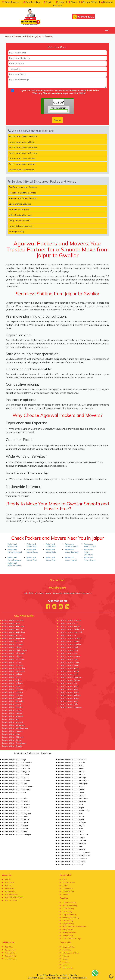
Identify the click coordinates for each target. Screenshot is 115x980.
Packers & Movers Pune (69, 683)
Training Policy (11, 959)
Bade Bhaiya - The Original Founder (37, 593)
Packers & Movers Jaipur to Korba (15, 798)
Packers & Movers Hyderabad (13, 620)
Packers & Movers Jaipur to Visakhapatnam (75, 855)
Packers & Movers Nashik (69, 671)
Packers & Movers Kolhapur (13, 683)
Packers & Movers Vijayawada (14, 725)
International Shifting (71, 918)
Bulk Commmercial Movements (75, 927)
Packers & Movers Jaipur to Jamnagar (72, 778)
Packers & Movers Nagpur (69, 668)
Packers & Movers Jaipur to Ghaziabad (17, 790)
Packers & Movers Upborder (12, 713)
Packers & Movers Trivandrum (71, 707)
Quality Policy (10, 953)
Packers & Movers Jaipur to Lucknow (16, 804)
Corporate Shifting (70, 915)
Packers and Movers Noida (22, 159)
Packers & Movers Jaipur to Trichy (71, 831)
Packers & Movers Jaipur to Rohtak (71, 819)
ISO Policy (9, 947)
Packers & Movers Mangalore (13, 701)
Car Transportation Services (23, 187)
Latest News (10, 891)
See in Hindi (58, 580)
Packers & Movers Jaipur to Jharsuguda (73, 784)
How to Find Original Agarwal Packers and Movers (72, 593)
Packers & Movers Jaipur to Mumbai (16, 819)
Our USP (9, 885)
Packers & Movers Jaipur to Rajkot (71, 813)
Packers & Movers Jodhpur (12, 674)
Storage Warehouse (19, 209)
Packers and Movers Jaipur (22, 164)
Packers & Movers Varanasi (13, 722)
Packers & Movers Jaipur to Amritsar (16, 766)
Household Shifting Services (23, 193)
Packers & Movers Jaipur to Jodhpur (71, 787)
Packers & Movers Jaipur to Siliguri (71, 825)
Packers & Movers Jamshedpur (14, 668)
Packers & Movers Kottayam (13, 689)
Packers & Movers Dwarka (12, 746)
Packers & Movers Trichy (69, 704)
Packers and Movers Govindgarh (89, 552)
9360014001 (83, 17)
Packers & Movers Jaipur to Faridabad (72, 861)
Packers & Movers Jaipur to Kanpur (71, 790)
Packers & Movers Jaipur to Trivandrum (73, 834)
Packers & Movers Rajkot (69, 689)
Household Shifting (70, 906)
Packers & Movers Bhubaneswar (15, 650)
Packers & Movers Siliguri (69, 698)
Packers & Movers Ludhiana (13, 695)
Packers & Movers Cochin (12, 662)
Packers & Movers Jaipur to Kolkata (71, 793)
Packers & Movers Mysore (69, 665)
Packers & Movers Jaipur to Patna (15, 831)
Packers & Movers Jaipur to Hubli (71, 766)
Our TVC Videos (11, 900)
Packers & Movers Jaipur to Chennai (16, 775)
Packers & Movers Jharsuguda (14, 671)
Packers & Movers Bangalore (13, 641)
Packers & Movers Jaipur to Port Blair (72, 801)
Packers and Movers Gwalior (23, 136)
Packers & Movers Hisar (11, 734)
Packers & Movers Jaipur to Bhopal (71, 864)
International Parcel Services (23, 198)
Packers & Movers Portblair (70, 680)
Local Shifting (68, 921)
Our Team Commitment (14, 897)
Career (65, 885)
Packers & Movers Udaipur (12, 710)
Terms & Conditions (46, 975)
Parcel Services (68, 930)
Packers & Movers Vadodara (13, 716)
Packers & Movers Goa (68, 635)
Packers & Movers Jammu (70, 662)
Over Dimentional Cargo (72, 939)
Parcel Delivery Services (20, 226)
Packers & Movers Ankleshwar (14, 632)
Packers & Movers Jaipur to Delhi (15, 784)
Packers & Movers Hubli (69, 650)
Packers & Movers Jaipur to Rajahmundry (74, 810)
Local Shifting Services (20, 204)
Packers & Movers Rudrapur (70, 695)
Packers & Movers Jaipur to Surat (71, 828)
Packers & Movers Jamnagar (13, 665)
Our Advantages (11, 894)
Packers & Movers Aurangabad (14, 638)
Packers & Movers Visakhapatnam (15, 728)
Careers (66, 965)
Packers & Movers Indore (69, 653)
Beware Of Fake (89, 2)
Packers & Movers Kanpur (12, 677)
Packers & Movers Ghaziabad (71, 632)
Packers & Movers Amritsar (13, 629)
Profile (7, 879)
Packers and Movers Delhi (21, 142)
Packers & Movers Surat (69, 701)
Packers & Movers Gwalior (70, 647)
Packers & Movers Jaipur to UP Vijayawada (74, 852)
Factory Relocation (69, 933)
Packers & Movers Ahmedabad (14, 626)
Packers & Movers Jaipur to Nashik (15, 828)
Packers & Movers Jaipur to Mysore (15, 822)
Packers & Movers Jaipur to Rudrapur (72, 822)
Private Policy (62, 975)
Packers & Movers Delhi (69, 623)
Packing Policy (11, 956)
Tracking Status (69, 882)
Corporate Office (69, 947)
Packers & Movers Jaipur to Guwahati (72, 760)
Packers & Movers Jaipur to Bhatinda (16, 769)
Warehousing (68, 936)
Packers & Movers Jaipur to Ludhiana (16, 807)
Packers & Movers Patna (69, 674)
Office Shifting (68, 909)
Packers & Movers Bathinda (13, 644)
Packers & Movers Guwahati (71, 644)
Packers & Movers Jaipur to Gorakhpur (17, 834)
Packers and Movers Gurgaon (23, 153)
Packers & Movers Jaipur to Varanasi (72, 849)
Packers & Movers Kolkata (12, 680)
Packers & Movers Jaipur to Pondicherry (73, 798)
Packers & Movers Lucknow (13, 692)
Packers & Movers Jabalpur (70, 656)
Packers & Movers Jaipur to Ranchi (71, 816)
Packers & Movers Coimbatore (13, 659)
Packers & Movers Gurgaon (70, 641)
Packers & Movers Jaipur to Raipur (71, 807)
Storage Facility (17, 232)
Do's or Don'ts (68, 888)
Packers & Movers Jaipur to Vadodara (72, 843)
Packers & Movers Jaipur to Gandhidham (18, 787)
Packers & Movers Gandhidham (72, 629)
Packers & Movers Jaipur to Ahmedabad (17, 763)
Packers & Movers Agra (11, 623)
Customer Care (68, 891)
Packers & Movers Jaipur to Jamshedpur (73, 781)
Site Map (66, 894)
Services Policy (11, 950)
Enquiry (48, 2)
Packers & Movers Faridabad (70, 626)
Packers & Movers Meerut (12, 704)
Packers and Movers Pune (22, 170)
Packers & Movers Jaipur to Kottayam (16, 801)
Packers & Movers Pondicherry (71, 677)
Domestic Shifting (70, 903)
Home (8, 36)
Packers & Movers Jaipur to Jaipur (71, 769)
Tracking (60, 2)
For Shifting (67, 950)
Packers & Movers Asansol (12, 635)
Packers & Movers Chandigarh (14, 653)
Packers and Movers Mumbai (23, 148)
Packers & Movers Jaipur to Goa (14, 793)
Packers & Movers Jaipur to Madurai (16, 810)
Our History (10, 882)
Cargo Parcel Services (20, 220)
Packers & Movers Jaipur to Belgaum (16, 772)
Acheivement (10, 888)
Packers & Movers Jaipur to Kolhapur (72, 796)
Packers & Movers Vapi (11, 719)
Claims (73, 2)
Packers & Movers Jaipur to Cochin (15, 778)
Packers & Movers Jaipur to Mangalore (16, 813)
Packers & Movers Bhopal (12, 647)
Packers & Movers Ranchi (69, 692)
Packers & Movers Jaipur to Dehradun (16, 781)
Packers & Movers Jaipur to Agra (14, 760)
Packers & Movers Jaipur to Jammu (71, 775)
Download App (32, 2)
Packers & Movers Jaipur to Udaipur (72, 837)
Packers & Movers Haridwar (13, 731)
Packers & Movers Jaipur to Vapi (70, 846)
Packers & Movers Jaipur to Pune (70, 804)
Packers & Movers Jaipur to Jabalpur (72, 772)
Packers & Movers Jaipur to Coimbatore (73, 858)
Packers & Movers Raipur (69, 686)
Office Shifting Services (20, 215)
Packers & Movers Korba (11, 686)
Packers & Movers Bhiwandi (13, 737)
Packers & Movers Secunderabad (14, 743)
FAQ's (65, 879)
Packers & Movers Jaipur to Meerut (15, 816)
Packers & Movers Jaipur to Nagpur (15, 825)
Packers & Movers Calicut (12, 740)
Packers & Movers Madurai (12, 698)
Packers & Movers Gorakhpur (71, 638)
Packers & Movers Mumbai (12, 707)
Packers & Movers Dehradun (70, 620)
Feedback (66, 962)
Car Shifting (67, 912)
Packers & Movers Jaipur (69, 659)
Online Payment (11, 2)
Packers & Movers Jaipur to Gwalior (72, 763)
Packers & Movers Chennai (12, 656)
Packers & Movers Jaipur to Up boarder (72, 840)
